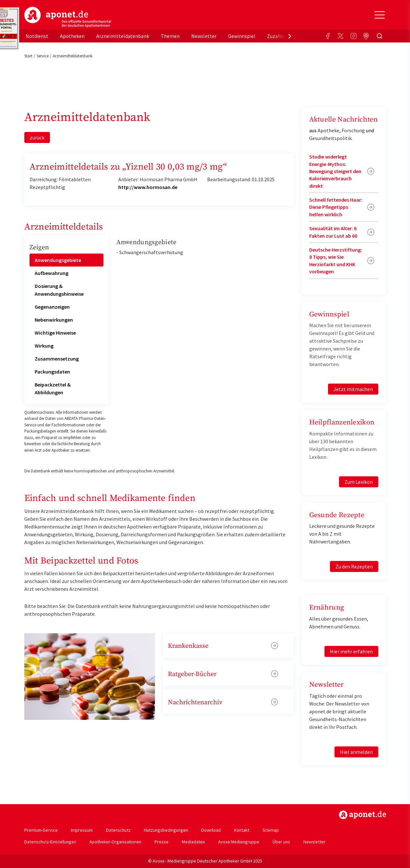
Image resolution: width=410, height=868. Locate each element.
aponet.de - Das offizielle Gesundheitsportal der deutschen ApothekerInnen (68, 17)
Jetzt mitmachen (353, 389)
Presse (162, 842)
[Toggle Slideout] (380, 15)
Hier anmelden (356, 752)
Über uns (281, 842)
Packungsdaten (52, 372)
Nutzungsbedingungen (166, 830)
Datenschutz (118, 830)
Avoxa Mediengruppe (239, 842)
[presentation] (290, 36)
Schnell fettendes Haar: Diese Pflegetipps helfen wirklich (336, 207)
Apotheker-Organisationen (115, 842)
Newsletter (204, 36)
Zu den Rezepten (354, 566)
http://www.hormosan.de (148, 187)
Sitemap (271, 830)
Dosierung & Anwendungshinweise (59, 290)
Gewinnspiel (242, 36)
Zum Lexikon (359, 482)
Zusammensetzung (57, 359)
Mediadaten (193, 842)
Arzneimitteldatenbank (123, 36)
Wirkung (44, 346)
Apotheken (72, 36)
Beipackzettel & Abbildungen (53, 388)
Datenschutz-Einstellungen (50, 842)
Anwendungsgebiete (58, 260)
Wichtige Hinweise (55, 333)
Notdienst (37, 36)
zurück (37, 137)
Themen (170, 36)
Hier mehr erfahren (351, 651)
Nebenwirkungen (54, 320)
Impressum (82, 830)
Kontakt (242, 830)
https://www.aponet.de (363, 815)
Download (211, 830)
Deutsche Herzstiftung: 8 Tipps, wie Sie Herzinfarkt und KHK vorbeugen (336, 261)
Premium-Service (41, 830)
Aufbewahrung (52, 273)
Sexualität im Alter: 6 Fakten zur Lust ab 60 (333, 232)
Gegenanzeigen (52, 307)
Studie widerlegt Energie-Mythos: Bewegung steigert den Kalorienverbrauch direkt (335, 171)
